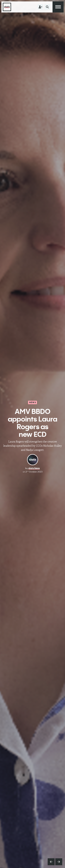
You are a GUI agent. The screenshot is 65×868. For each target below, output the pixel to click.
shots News (34, 468)
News (33, 402)
